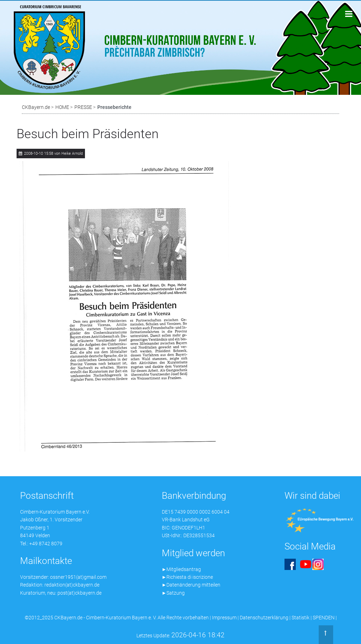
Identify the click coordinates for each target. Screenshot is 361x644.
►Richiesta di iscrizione (188, 577)
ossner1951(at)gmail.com (78, 577)
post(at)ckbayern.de (79, 593)
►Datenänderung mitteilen (191, 585)
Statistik (301, 618)
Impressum (224, 618)
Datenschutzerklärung (264, 618)
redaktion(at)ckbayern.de (72, 585)
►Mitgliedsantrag (182, 569)
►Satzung (173, 593)
